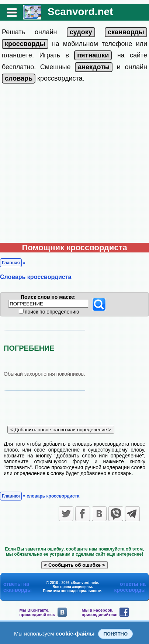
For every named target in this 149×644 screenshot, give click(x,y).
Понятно (115, 634)
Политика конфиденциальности (72, 591)
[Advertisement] (74, 165)
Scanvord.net (80, 12)
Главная (11, 263)
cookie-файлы (75, 634)
